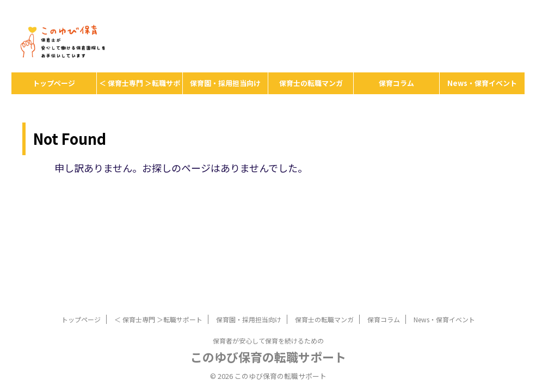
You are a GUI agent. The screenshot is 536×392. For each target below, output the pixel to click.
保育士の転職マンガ (311, 83)
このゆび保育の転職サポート (268, 357)
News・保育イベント (482, 83)
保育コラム (396, 83)
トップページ (54, 83)
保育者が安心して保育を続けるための (268, 341)
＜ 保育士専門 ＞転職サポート (140, 86)
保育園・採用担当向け (225, 83)
